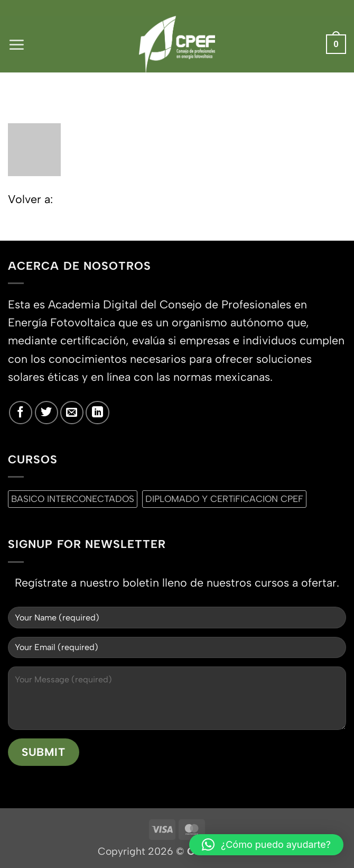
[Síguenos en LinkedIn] (97, 413)
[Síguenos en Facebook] (21, 413)
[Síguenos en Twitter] (46, 413)
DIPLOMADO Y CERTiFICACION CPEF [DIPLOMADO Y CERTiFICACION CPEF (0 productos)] (224, 499)
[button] (17, 44)
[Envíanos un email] (72, 413)
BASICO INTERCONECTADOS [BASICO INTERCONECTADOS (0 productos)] (73, 499)
